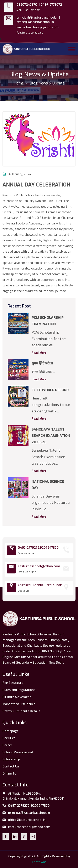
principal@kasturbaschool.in (26, 813)
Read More (39, 353)
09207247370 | (28, 5)
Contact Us (11, 766)
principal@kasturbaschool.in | (38, 18)
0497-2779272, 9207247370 (26, 806)
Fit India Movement (17, 697)
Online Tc (9, 774)
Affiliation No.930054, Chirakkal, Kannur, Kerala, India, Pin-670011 (33, 796)
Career (7, 745)
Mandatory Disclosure (19, 704)
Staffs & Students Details (21, 711)
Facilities (9, 738)
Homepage (11, 731)
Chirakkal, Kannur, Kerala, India (40, 585)
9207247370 (49, 548)
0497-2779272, (29, 548)
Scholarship (11, 759)
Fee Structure (13, 683)
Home (19, 83)
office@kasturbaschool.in (35, 22)
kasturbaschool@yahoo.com (38, 27)
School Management (18, 752)
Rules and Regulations (19, 690)
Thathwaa (39, 862)
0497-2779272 (51, 5)
